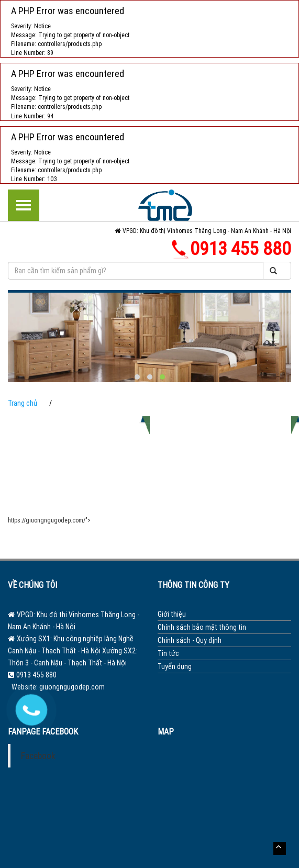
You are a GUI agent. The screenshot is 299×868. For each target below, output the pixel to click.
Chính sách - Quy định (190, 640)
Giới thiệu (172, 614)
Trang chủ (23, 403)
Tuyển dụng (175, 666)
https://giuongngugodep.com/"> (49, 520)
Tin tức (168, 653)
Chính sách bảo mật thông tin (202, 627)
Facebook (38, 756)
